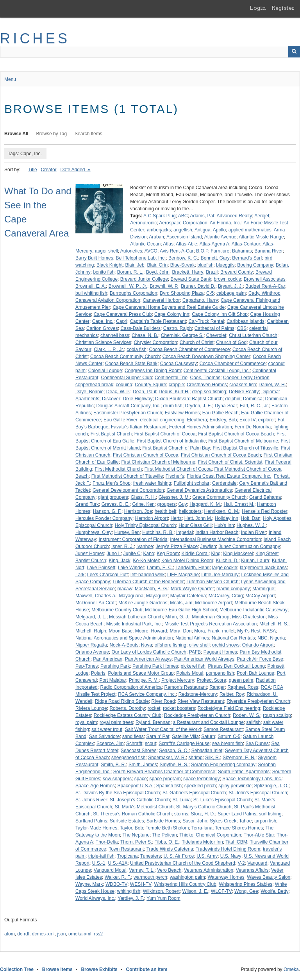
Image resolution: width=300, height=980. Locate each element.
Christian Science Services (103, 342)
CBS (242, 328)
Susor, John (195, 821)
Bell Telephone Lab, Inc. (141, 258)
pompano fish (220, 673)
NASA (270, 631)
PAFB (195, 652)
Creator (49, 170)
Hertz (176, 518)
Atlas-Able (187, 244)
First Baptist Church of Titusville (245, 448)
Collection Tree (17, 969)
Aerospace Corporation (183, 223)
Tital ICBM (236, 842)
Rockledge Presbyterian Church (197, 715)
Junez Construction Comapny (249, 546)
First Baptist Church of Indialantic (171, 441)
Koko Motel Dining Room (187, 561)
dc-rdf (23, 934)
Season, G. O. (174, 751)
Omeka (291, 969)
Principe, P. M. (144, 680)
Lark (80, 575)
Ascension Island (184, 237)
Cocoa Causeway (179, 364)
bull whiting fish (91, 293)
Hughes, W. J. (251, 525)
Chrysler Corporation (155, 342)
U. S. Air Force (179, 856)
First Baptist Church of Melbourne (243, 441)
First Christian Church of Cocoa (146, 455)
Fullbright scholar (192, 483)
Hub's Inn (224, 525)
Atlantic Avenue (221, 237)
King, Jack (119, 561)
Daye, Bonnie (89, 392)
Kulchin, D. (227, 561)
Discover (111, 399)
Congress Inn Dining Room (153, 371)
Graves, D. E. (116, 504)
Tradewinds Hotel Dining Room (228, 849)
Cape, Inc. (103, 321)
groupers (166, 504)
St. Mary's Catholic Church (204, 807)
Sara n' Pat (158, 736)
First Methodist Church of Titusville (127, 476)
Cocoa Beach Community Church (125, 357)
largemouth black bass (263, 568)
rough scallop (277, 715)
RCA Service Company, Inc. (147, 694)
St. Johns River (91, 800)
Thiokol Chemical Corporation (210, 835)
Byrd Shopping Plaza (182, 293)
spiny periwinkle (235, 786)
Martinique (263, 589)
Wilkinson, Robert (161, 891)
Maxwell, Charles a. (96, 596)
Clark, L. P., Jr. (109, 349)
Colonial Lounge (105, 371)
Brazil (212, 272)
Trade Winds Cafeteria (170, 849)
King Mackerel (238, 554)
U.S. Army (207, 856)
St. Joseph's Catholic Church (140, 800)
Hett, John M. (198, 518)
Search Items (88, 134)
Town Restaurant (126, 849)
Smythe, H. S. (174, 765)
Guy (183, 504)
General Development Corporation (128, 490)
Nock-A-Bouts (124, 645)
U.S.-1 (99, 863)
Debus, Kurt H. (174, 392)
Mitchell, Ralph (91, 631)
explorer (267, 420)
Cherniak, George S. (182, 335)
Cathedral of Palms (214, 328)
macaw (125, 589)
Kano (148, 554)
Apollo (219, 230)
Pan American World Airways (204, 659)
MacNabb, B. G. (151, 589)
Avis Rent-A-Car (177, 251)
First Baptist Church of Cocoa (165, 434)
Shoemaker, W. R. (167, 758)
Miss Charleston (249, 617)
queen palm (241, 680)
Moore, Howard (151, 631)
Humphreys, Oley (94, 532)
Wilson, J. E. (195, 891)
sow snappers (117, 779)
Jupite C (132, 554)
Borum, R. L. (130, 272)
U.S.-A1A (118, 863)
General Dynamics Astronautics (199, 490)
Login (258, 8)
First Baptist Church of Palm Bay (176, 448)
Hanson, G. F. (107, 511)
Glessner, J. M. (174, 497)
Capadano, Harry (200, 300)
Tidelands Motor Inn (202, 842)
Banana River (269, 251)
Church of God (231, 342)
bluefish (205, 265)
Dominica (253, 399)
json (61, 934)
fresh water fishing (152, 483)
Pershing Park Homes (155, 666)
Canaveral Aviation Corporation (108, 300)
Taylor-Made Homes (96, 828)
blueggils (225, 265)
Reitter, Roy (232, 694)
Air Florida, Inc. (226, 223)
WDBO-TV (116, 884)
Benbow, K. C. (183, 258)
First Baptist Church (111, 434)
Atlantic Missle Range (261, 237)
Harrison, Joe (138, 511)
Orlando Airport (258, 645)
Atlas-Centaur (246, 244)
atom (10, 934)
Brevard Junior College (144, 279)
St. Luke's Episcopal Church (223, 800)
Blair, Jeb (135, 265)
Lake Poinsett (101, 568)
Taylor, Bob (131, 828)
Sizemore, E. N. (239, 758)
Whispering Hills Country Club (185, 884)
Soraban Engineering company (223, 765)
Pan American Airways (148, 659)
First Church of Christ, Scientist (230, 462)
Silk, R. (212, 758)
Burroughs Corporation (133, 293)
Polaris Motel (190, 673)
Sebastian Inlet (207, 751)
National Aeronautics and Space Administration (124, 638)
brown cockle (227, 279)
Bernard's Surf (247, 258)
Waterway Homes (226, 877)
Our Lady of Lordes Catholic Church (149, 652)
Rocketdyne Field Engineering (229, 708)
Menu (10, 79)
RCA (266, 687)
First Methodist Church (118, 469)
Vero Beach (169, 870)
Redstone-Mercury (198, 694)
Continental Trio (171, 378)
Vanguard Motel (110, 870)
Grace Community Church (219, 497)
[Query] (150, 52)
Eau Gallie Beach (221, 413)
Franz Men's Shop (112, 483)
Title (32, 170)
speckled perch (200, 786)
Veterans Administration (209, 870)
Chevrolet (216, 335)
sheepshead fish (128, 758)
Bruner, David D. (198, 286)
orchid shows (226, 645)
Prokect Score (212, 680)
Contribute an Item (146, 969)
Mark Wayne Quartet (192, 589)
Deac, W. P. (118, 392)
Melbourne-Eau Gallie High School (181, 610)
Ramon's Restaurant (185, 687)
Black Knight (110, 265)
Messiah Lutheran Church (136, 617)
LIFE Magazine (183, 575)
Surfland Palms (91, 821)
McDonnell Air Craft (96, 603)
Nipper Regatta (91, 645)
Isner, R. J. (122, 546)
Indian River (254, 532)
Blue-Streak (183, 265)
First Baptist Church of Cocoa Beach (236, 434)
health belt (165, 511)
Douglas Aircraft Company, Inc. (128, 406)
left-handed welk (147, 575)
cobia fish (137, 349)
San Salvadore (104, 736)
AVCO (151, 251)
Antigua (203, 230)
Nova (146, 645)
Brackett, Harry (188, 272)
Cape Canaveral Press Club (123, 314)
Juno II (114, 554)
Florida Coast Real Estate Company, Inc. (229, 476)
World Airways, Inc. (95, 898)
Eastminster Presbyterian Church (128, 413)
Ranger (217, 687)
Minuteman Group (211, 617)
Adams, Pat (202, 216)
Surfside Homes (163, 821)
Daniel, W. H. (272, 385)
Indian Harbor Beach (217, 532)
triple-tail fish (101, 856)
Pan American (108, 659)
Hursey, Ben (127, 532)
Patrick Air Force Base (260, 659)
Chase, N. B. (145, 335)
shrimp (196, 758)
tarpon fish (265, 821)
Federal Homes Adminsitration (201, 427)
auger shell (106, 251)
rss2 (98, 934)
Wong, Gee (246, 891)
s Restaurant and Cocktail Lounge (208, 722)
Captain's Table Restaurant (158, 321)
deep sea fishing (209, 392)
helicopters (190, 511)
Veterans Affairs (252, 870)
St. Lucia (181, 800)
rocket (154, 708)
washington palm (187, 877)
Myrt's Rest (249, 631)
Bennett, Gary (215, 258)
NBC (262, 638)
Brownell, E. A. (91, 286)
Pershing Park (115, 666)
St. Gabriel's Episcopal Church (194, 793)
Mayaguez (157, 596)
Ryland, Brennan (153, 722)
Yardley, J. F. (131, 898)
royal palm (86, 722)
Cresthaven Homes (207, 385)
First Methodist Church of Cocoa (178, 469)
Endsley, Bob (223, 420)
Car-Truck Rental (206, 321)
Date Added (73, 170)
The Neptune (136, 835)
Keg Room (168, 554)
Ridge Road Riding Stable (122, 701)
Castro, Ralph (178, 328)
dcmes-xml (43, 934)
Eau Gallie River (121, 420)
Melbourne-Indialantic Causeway (254, 610)
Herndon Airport (152, 518)
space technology (201, 779)
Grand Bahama (265, 497)
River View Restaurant (201, 701)
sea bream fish (228, 744)
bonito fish (104, 272)
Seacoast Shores (138, 751)
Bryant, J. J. (230, 286)
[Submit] (294, 52)
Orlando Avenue (92, 652)
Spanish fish (169, 786)
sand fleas (133, 736)
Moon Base (121, 631)
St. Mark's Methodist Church (144, 807)
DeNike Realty (244, 392)
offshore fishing (171, 645)
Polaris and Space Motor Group (141, 673)
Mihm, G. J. (177, 617)
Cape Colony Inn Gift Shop (220, 314)
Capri (122, 321)
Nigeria (277, 638)
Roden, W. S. (247, 715)
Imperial (185, 532)
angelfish (183, 230)
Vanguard (257, 863)
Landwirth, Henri (192, 568)
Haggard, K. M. (205, 504)
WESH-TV (141, 884)
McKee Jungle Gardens (143, 603)
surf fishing (270, 814)
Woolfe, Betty (274, 891)
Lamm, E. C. (160, 568)
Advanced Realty (234, 216)
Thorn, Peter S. (136, 842)
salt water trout (107, 729)
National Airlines (192, 638)
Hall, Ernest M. (239, 504)
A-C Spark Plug (160, 216)
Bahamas (242, 251)
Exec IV (247, 420)
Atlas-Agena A (214, 244)
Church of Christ (197, 342)
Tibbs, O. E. (167, 842)
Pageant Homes (220, 652)
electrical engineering (162, 420)
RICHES (35, 39)
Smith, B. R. (113, 765)
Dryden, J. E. (199, 406)
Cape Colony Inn (172, 314)
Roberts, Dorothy (127, 708)
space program (165, 779)
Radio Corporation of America (131, 687)
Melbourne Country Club (117, 610)
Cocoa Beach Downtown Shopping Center (206, 357)
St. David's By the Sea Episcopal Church (118, 793)
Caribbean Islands (246, 321)
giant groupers (113, 497)
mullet (229, 631)
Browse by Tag (52, 134)
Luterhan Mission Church (212, 582)
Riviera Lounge (91, 708)
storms (181, 814)
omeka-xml (80, 934)
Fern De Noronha (253, 427)
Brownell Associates (265, 279)
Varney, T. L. (142, 870)
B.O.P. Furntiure (213, 251)
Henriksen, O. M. (222, 511)
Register (283, 8)
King (216, 554)
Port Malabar (113, 680)
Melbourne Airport (213, 603)
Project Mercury (178, 680)
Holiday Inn (227, 518)
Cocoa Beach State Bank (131, 364)
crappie (176, 385)
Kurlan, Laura (255, 561)
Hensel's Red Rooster (264, 511)
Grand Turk (87, 504)
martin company (233, 589)
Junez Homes (90, 554)
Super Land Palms (237, 814)
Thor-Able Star (259, 835)
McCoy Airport (260, 596)
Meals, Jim (181, 603)
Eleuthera (197, 420)
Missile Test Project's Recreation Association (211, 624)
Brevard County (237, 272)
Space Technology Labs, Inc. (252, 779)
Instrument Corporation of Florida (133, 539)
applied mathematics (250, 230)
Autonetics (131, 251)
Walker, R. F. (118, 877)
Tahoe (246, 821)
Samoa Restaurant (223, 729)
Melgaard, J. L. (91, 617)
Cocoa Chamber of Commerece (233, 364)
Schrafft (134, 744)
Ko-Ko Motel (146, 561)
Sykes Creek (223, 821)
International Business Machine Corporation (215, 539)
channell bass (115, 335)
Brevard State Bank (191, 279)
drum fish (173, 406)
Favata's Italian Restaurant (139, 427)
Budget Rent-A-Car (265, 286)
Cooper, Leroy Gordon (246, 378)
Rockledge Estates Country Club (128, 715)
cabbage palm (231, 293)
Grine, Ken (143, 504)
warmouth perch (150, 877)
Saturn (208, 736)
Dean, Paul (144, 392)
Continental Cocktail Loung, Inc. (217, 371)
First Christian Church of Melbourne (158, 462)
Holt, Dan (251, 518)
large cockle (225, 568)
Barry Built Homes (94, 258)
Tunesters (151, 856)
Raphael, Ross (243, 687)
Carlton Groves (102, 328)
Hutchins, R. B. (158, 532)
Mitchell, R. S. (274, 624)
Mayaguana (131, 596)
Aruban (156, 237)
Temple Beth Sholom (167, 828)
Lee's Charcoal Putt (107, 575)
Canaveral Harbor (162, 300)
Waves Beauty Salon (269, 877)
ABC (183, 216)
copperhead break (94, 385)
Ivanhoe (145, 546)
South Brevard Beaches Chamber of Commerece (164, 772)
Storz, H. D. (203, 814)
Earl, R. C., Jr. (254, 406)
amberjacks (159, 230)
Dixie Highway (137, 399)
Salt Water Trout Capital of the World (163, 729)
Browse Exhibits (99, 969)
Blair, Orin (157, 265)
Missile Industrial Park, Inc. (134, 624)
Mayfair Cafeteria (188, 596)
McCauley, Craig (226, 596)
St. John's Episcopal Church (258, 793)
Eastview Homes (182, 413)
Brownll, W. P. (164, 286)
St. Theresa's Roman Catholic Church (132, 814)
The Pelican (164, 835)
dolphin (233, 399)
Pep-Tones (87, 666)
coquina (124, 385)
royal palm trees (116, 722)
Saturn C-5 (229, 736)
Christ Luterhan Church (253, 335)
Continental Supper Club (126, 378)
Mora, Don (180, 631)
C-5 (210, 293)
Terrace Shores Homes (239, 828)
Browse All (16, 134)
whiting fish (129, 891)
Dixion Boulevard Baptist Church (189, 399)
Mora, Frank (207, 631)
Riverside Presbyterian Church (258, 701)
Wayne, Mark (89, 884)
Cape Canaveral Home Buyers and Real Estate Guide (169, 307)
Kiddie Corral (195, 554)
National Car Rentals (233, 638)
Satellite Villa (185, 736)
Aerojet (262, 216)
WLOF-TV (221, 891)
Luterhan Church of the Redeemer (148, 582)
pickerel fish (193, 666)
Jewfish (208, 546)
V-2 (241, 863)
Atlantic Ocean (145, 244)
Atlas (168, 244)
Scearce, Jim (110, 744)
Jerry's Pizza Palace (177, 546)
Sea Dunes (257, 744)
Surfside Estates (127, 821)
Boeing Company (255, 265)
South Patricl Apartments (244, 772)
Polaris (98, 673)
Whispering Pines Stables (246, 884)
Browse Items (57, 969)
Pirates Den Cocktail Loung (237, 666)
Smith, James (143, 765)
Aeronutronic (143, 223)
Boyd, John (158, 272)
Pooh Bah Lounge (255, 673)
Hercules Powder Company (104, 518)
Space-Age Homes (95, 786)
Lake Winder (131, 568)
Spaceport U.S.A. (135, 786)
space (141, 779)
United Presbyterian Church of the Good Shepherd (183, 863)
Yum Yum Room (163, 898)
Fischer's (175, 476)
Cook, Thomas (205, 378)
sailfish (254, 722)
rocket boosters (179, 708)
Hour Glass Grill (195, 525)
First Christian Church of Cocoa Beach (221, 455)
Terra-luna (202, 828)
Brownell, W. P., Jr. (128, 286)
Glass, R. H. (143, 497)
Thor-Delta (107, 842)
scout (151, 744)
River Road (163, 701)
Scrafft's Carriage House (184, 744)
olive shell (199, 645)
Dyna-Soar (226, 406)
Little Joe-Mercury (220, 575)
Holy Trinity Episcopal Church (146, 525)
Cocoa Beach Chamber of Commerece (190, 349)
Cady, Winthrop (264, 293)
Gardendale (224, 483)
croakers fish (243, 385)
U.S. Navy (231, 856)
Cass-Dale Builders (140, 328)
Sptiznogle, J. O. (271, 786)
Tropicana (128, 856)
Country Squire (150, 385)
